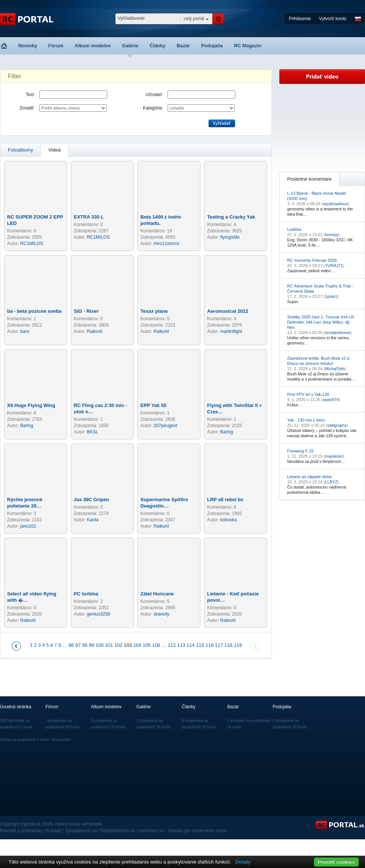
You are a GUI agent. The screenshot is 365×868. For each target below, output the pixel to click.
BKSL (93, 432)
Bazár (183, 46)
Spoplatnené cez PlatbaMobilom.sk (100, 831)
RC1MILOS (31, 244)
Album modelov (93, 46)
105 (147, 645)
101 (109, 645)
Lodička (294, 229)
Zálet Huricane (157, 594)
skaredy (161, 614)
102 (118, 645)
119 (238, 645)
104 (137, 645)
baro (25, 331)
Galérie (130, 46)
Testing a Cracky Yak (231, 217)
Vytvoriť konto (333, 19)
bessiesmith (61, 740)
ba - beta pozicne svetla (34, 311)
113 (181, 645)
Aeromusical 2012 (228, 311)
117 (219, 645)
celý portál (194, 19)
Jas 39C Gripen (91, 500)
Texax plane (154, 311)
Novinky (28, 46)
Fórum (56, 46)
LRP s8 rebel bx (225, 500)
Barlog (27, 426)
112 (172, 645)
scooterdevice (338, 333)
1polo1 (331, 296)
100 (99, 645)
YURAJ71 (334, 266)
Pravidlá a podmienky (21, 831)
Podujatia (212, 46)
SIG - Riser (86, 311)
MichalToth (335, 369)
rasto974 (331, 400)
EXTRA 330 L (89, 217)
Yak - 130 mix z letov (306, 420)
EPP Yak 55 (153, 405)
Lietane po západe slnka (309, 477)
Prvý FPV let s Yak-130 (308, 394)
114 (191, 645)
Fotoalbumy (20, 150)
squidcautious (335, 204)
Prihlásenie (300, 19)
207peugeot (165, 426)
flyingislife (230, 237)
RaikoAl (94, 331)
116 (210, 645)
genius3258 (98, 614)
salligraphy (337, 425)
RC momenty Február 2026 (312, 260)
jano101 (28, 526)
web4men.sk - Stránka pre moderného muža (183, 831)
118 (228, 645)
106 (156, 645)
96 (71, 645)
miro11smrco (166, 244)
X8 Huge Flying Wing (31, 405)
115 (200, 645)
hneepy (332, 235)
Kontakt (54, 831)
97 (78, 645)
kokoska (228, 520)
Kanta (93, 520)
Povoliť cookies (336, 862)
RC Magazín (248, 46)
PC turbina (86, 594)
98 (85, 645)
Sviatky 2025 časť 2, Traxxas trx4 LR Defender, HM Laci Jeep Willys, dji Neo (321, 322)
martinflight (231, 331)
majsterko (334, 456)
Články (158, 46)
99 (91, 645)
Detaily (243, 862)
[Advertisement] (322, 128)
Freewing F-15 (300, 451)
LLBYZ (331, 482)
